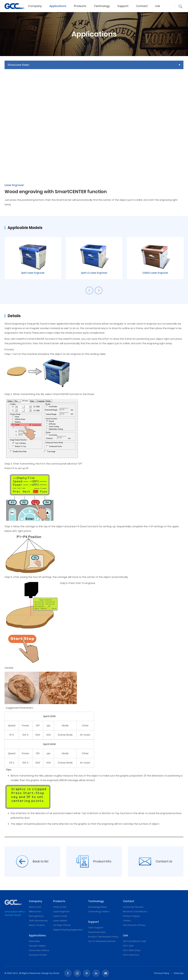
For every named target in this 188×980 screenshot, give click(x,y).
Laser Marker (60, 921)
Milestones (35, 911)
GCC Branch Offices (134, 925)
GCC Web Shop (132, 950)
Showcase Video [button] (18, 65)
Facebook (68, 973)
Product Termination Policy (103, 937)
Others (127, 921)
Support (123, 6)
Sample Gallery (37, 946)
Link (158, 6)
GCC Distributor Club (135, 941)
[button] (180, 6)
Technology (102, 6)
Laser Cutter (60, 916)
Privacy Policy (162, 973)
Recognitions (36, 916)
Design (45, 973)
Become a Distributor (135, 911)
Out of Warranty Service (102, 941)
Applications (58, 6)
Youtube (106, 973)
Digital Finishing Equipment (68, 930)
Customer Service (133, 907)
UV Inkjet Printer (62, 925)
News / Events (37, 925)
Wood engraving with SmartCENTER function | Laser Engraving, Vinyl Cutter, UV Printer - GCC (14, 6)
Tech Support (96, 927)
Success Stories (38, 955)
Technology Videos (99, 911)
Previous (89, 290)
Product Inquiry (131, 916)
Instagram (77, 973)
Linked (96, 973)
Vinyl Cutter (60, 907)
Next (99, 290)
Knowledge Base (97, 907)
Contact (142, 6)
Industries (34, 941)
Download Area (97, 932)
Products (80, 6)
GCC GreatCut (131, 955)
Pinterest (87, 973)
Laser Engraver (61, 911)
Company (35, 6)
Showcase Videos (39, 950)
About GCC (35, 907)
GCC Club (128, 946)
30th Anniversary (38, 921)
